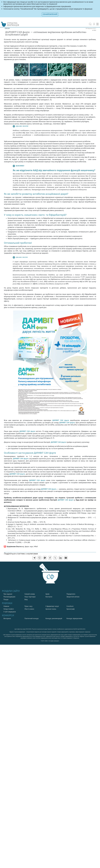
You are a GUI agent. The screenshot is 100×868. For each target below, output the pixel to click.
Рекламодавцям (9, 597)
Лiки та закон (29, 609)
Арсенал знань (51, 609)
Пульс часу (28, 606)
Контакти (49, 597)
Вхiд (26, 600)
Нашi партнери (30, 597)
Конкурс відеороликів (74, 618)
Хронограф (71, 609)
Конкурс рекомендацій (54, 618)
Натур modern (9, 609)
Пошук (6, 600)
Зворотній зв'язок (73, 597)
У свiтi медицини (10, 612)
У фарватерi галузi (52, 606)
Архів (47, 594)
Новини (6, 606)
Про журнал (8, 594)
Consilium (70, 606)
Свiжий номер (30, 594)
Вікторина (7, 618)
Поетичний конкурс (32, 618)
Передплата (71, 594)
